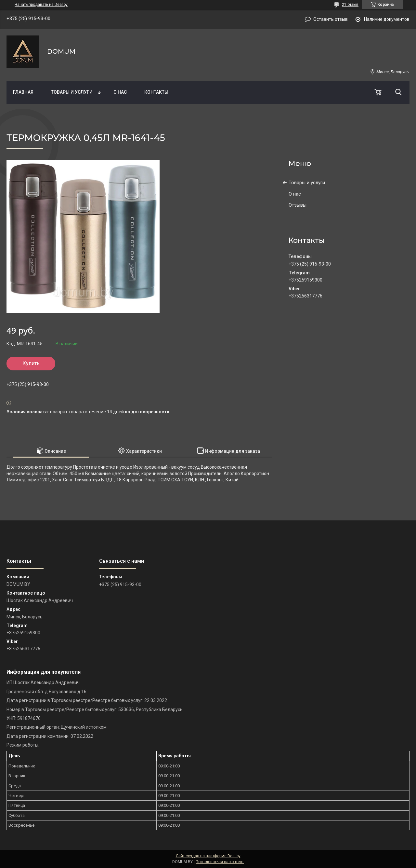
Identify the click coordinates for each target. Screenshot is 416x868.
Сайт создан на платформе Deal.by (208, 856)
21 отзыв (350, 5)
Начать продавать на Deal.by (41, 5)
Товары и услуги (72, 92)
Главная (23, 92)
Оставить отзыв (331, 19)
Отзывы (298, 205)
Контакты (156, 92)
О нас (120, 92)
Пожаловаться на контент (220, 862)
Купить (31, 363)
